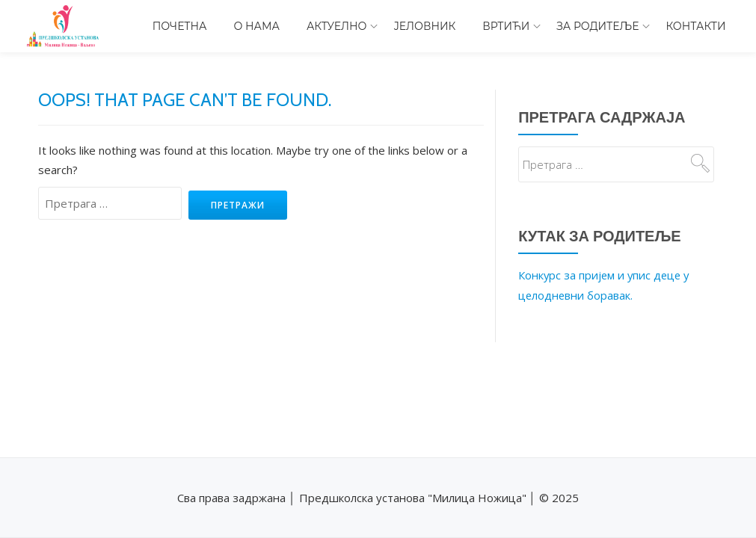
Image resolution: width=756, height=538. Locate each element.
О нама (257, 26)
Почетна (180, 26)
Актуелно (337, 26)
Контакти (695, 26)
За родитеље (597, 26)
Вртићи (506, 26)
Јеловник (424, 26)
